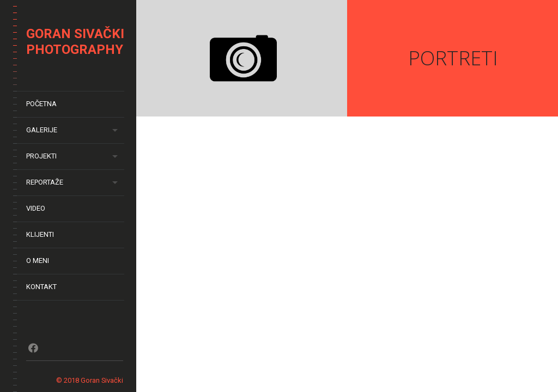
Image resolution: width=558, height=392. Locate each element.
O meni (38, 261)
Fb (33, 348)
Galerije (42, 130)
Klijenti (40, 234)
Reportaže (45, 182)
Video (36, 208)
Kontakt (41, 287)
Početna (41, 104)
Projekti (41, 156)
